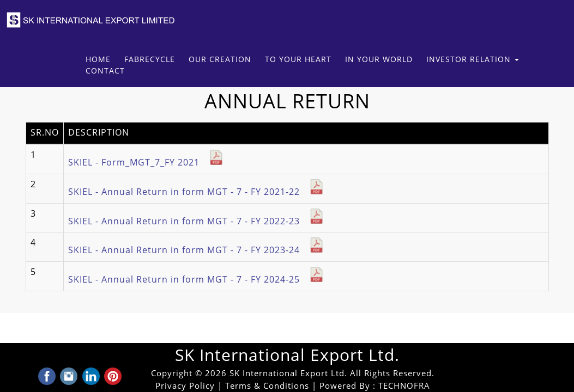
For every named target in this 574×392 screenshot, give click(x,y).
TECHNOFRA (404, 386)
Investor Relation (473, 60)
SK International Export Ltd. (287, 355)
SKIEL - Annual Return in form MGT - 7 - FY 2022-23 (196, 221)
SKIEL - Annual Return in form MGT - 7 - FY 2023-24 (196, 250)
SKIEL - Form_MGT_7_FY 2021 (146, 163)
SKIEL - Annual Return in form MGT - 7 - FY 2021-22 (196, 192)
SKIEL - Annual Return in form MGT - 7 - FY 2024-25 (196, 280)
